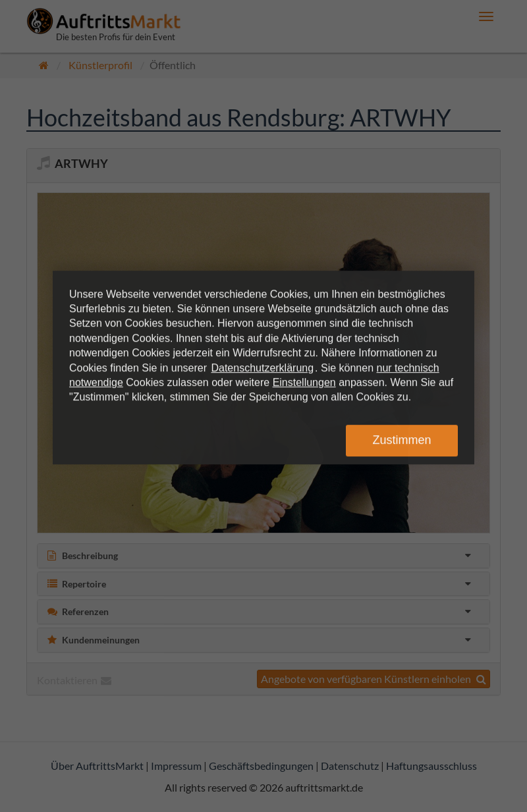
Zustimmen (402, 440)
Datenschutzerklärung (262, 368)
